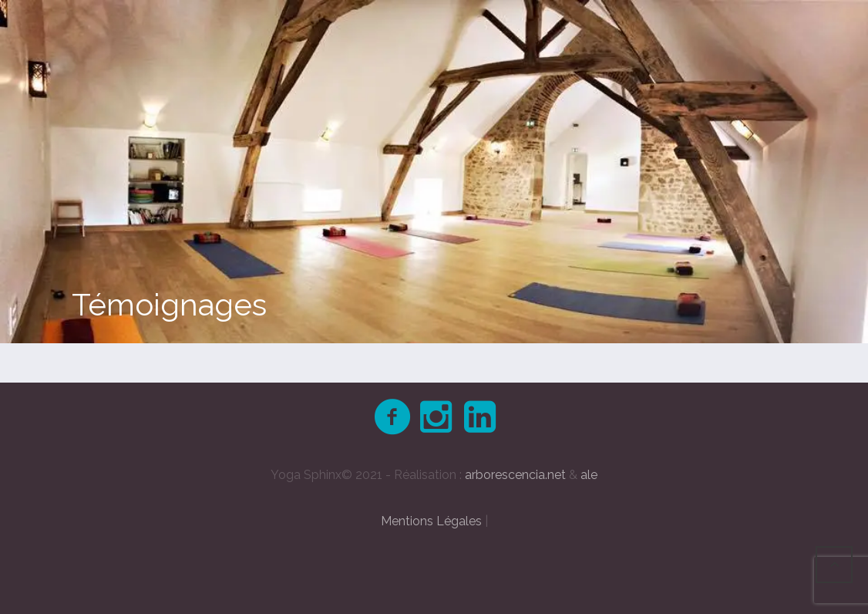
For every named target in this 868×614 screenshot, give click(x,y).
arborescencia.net (515, 475)
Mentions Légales (431, 521)
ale (589, 475)
